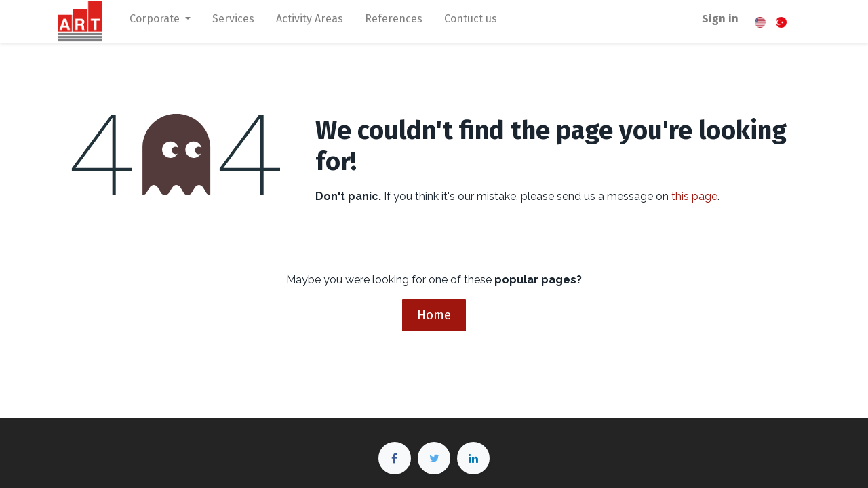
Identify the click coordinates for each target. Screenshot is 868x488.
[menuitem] (233, 22)
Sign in (720, 19)
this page (694, 196)
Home (434, 315)
